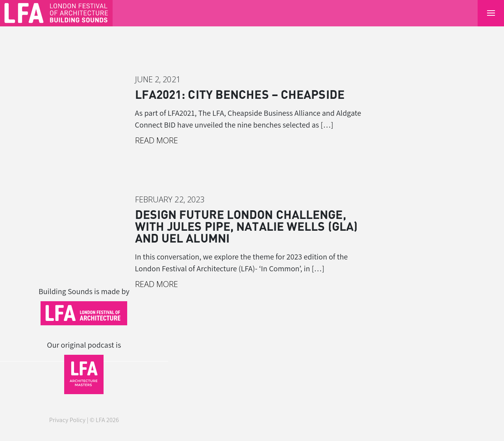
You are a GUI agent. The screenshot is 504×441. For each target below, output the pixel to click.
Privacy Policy (68, 420)
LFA (100, 420)
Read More (157, 140)
